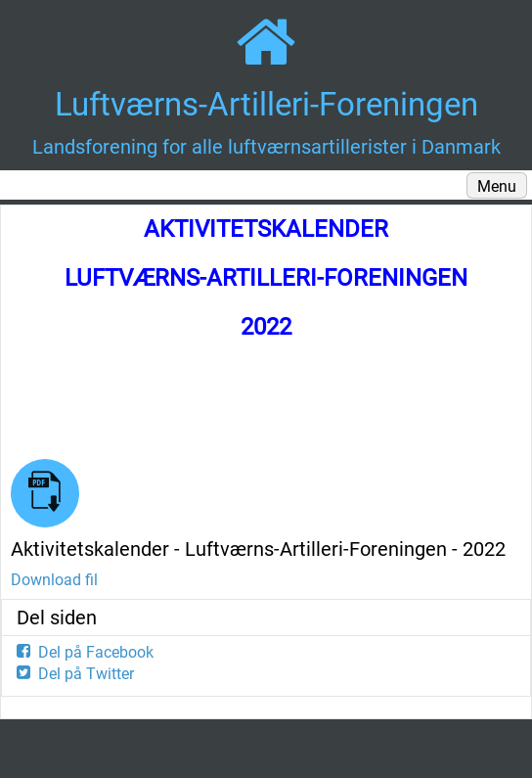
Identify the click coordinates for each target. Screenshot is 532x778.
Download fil (54, 580)
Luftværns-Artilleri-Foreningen (266, 104)
